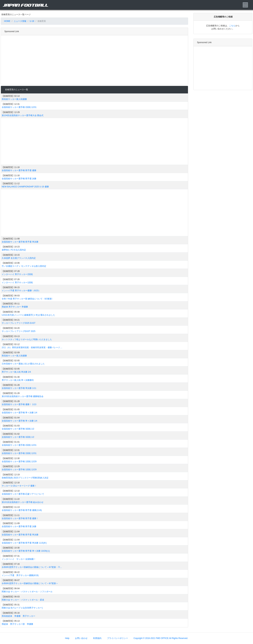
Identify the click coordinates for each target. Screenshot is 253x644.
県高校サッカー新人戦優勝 (14, 99)
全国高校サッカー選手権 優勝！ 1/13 (19, 404)
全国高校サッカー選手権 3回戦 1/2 (18, 429)
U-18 (32, 21)
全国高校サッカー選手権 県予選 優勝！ (20, 518)
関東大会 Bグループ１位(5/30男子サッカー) (22, 608)
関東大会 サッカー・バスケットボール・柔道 (23, 600)
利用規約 (97, 638)
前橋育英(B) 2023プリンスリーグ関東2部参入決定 (25, 478)
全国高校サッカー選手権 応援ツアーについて (23, 494)
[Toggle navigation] (245, 5)
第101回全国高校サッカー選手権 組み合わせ (23, 502)
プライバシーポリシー (118, 638)
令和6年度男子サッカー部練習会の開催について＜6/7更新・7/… (32, 567)
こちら (232, 26)
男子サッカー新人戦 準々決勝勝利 (18, 380)
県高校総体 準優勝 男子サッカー (18, 616)
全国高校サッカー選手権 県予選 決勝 (19, 179)
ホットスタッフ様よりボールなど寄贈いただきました (27, 339)
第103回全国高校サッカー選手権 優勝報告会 (23, 396)
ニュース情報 (20, 21)
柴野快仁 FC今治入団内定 (14, 250)
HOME (7, 21)
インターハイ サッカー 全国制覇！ (19, 559)
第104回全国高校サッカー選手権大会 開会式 (23, 115)
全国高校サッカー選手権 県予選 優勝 (19, 170)
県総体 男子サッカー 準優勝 (15, 307)
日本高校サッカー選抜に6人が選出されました (23, 364)
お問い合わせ (81, 638)
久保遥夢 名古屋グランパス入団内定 (19, 258)
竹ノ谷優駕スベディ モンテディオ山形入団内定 (24, 266)
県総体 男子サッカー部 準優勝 (17, 624)
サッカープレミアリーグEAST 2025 (19, 331)
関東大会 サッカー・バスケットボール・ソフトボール (27, 592)
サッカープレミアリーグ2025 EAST (19, 323)
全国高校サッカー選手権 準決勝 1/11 (19, 388)
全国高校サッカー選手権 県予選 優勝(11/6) (22, 510)
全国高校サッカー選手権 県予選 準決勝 (20, 242)
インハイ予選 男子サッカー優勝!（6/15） (21, 291)
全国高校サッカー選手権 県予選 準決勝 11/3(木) (24, 543)
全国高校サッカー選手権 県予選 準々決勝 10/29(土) (26, 551)
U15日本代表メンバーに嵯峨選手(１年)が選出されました (28, 315)
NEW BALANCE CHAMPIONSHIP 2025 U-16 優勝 (25, 187)
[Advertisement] (94, 60)
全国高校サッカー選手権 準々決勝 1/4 (19, 413)
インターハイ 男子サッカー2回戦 (17, 274)
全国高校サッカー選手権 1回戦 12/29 (19, 462)
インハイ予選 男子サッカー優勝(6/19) (20, 575)
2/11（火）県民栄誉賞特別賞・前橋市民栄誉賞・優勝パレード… (32, 347)
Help (67, 638)
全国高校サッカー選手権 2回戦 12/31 (19, 107)
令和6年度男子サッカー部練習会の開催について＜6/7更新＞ (30, 583)
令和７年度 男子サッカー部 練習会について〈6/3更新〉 (28, 299)
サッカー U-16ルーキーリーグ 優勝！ (19, 486)
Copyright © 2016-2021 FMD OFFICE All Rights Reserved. (161, 638)
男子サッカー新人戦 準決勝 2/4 (16, 372)
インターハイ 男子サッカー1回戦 (17, 283)
